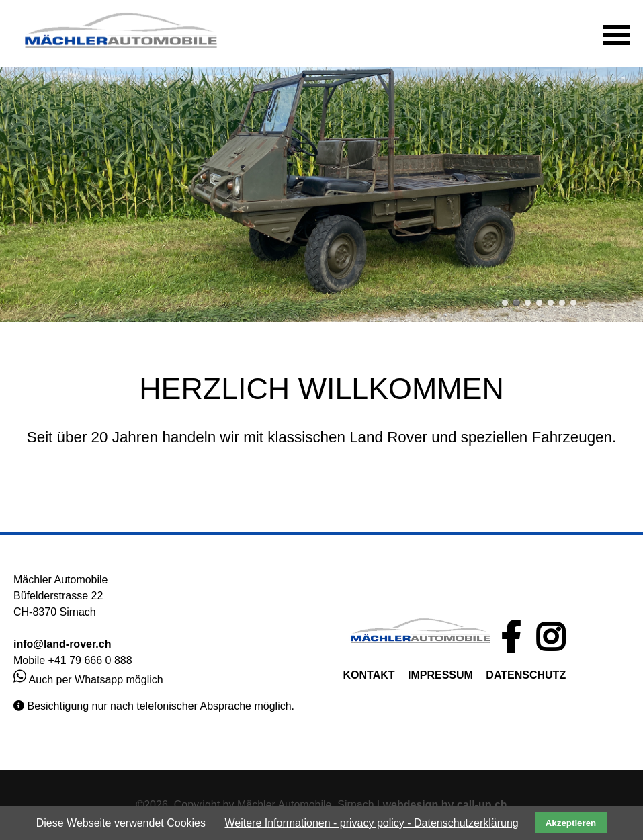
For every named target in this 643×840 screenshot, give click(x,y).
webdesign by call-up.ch (445, 805)
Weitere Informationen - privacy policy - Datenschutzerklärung (371, 823)
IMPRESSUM (440, 675)
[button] (616, 34)
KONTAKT (369, 675)
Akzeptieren (571, 823)
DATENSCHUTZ (526, 675)
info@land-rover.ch (62, 644)
